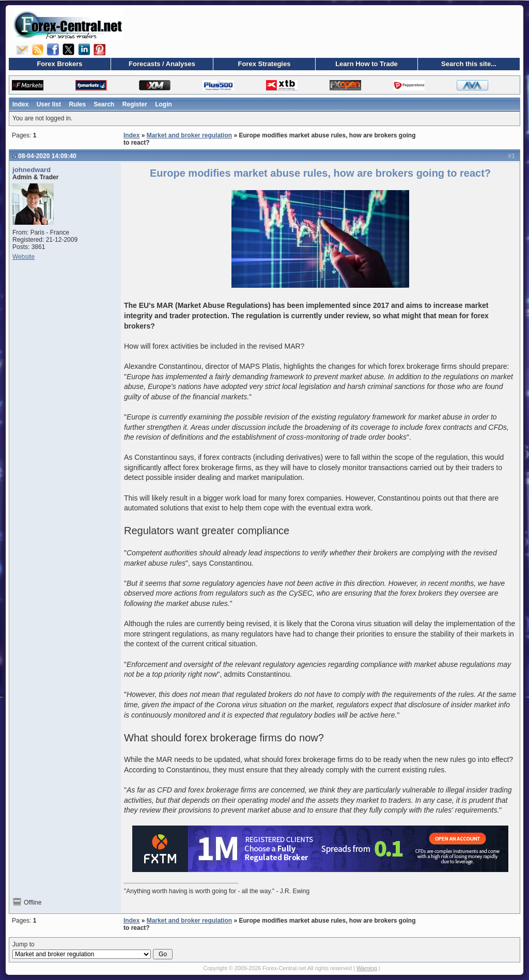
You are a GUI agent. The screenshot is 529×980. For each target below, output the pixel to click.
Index (20, 104)
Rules (77, 104)
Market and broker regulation (189, 135)
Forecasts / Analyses (162, 64)
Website (24, 257)
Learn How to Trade (367, 64)
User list (49, 104)
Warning (367, 968)
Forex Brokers (59, 64)
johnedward (32, 170)
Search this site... (469, 64)
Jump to (92, 950)
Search (104, 104)
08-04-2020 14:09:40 (47, 156)
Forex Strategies (264, 64)
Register (135, 104)
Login (164, 104)
